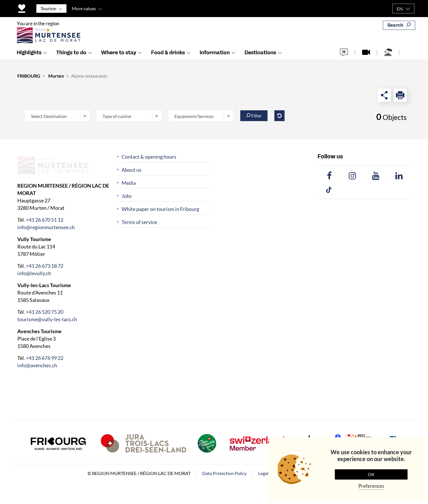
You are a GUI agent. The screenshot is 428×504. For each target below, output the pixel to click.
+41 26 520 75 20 (45, 312)
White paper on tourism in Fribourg (160, 209)
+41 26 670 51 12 (45, 220)
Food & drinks (168, 60)
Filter (254, 116)
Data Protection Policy (224, 473)
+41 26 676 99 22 (45, 358)
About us (131, 170)
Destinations (260, 60)
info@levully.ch (34, 273)
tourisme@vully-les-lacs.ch (47, 319)
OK (371, 474)
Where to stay (119, 60)
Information (215, 60)
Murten (56, 76)
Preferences (371, 486)
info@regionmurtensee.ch (46, 227)
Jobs (127, 196)
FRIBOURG (29, 76)
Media (129, 183)
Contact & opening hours (149, 157)
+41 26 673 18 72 (45, 266)
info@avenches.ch (37, 365)
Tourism (48, 8)
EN (400, 9)
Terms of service (139, 222)
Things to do (71, 60)
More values (84, 8)
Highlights (29, 60)
